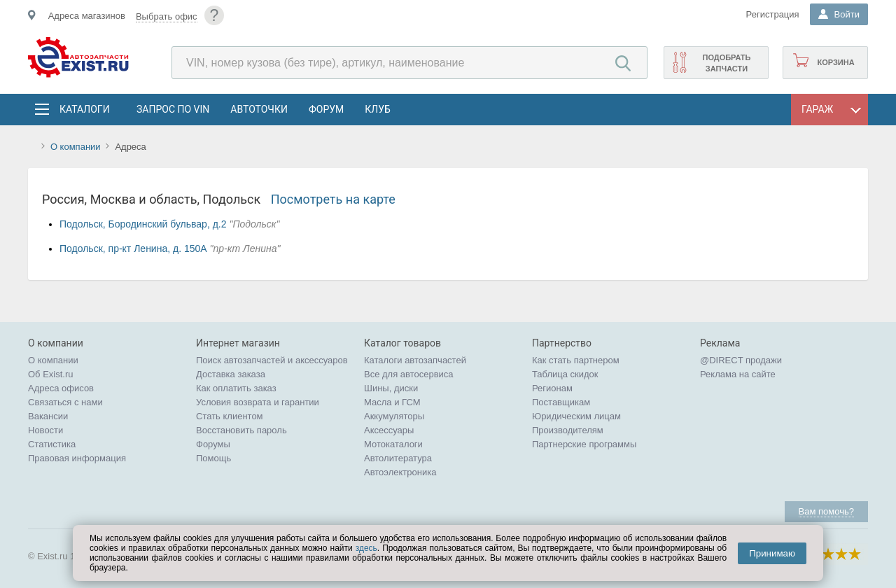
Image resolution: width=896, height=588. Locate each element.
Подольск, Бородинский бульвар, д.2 (143, 224)
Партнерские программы (584, 444)
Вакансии (48, 416)
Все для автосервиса (409, 374)
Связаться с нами (65, 402)
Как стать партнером (576, 360)
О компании (76, 147)
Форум (326, 109)
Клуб (378, 109)
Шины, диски (391, 388)
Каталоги (84, 109)
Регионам (552, 388)
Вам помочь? (826, 511)
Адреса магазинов (87, 16)
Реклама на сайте (738, 374)
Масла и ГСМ (392, 402)
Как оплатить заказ (236, 388)
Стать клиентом (230, 416)
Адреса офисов (61, 388)
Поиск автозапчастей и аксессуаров (272, 360)
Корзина (835, 62)
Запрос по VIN (173, 109)
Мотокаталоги (393, 444)
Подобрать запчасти (726, 63)
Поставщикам (561, 402)
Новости (45, 430)
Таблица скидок (565, 374)
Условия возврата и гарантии (258, 402)
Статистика (52, 444)
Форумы (213, 444)
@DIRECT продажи (741, 360)
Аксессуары (389, 430)
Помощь (213, 458)
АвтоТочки (259, 109)
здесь (366, 548)
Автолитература (398, 458)
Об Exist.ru (51, 374)
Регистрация (773, 14)
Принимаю (772, 553)
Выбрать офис (167, 16)
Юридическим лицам (576, 416)
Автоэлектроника (400, 472)
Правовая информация (77, 458)
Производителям (568, 430)
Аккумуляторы (394, 416)
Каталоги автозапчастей (415, 360)
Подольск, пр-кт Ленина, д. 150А (133, 248)
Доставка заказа (231, 374)
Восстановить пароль (241, 430)
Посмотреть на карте (333, 199)
